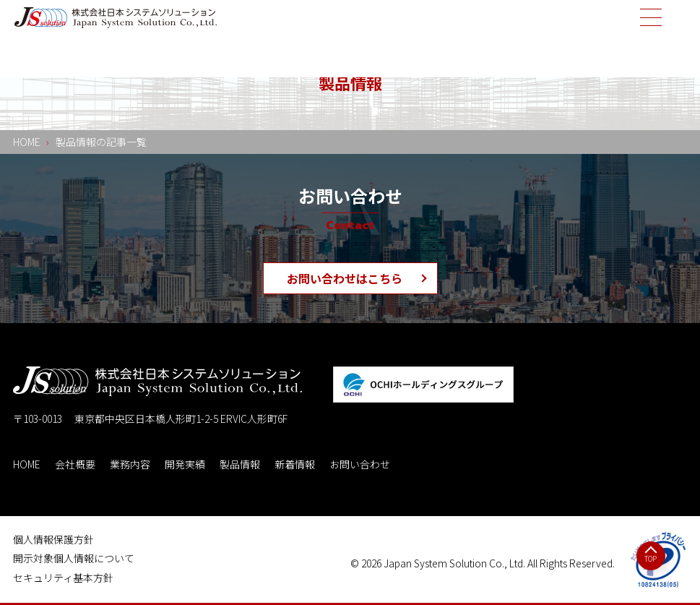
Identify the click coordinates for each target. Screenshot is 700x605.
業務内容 (130, 464)
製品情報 (240, 464)
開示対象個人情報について (74, 558)
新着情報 (295, 464)
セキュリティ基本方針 (63, 578)
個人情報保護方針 (53, 539)
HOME (27, 464)
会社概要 (75, 464)
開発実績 (185, 464)
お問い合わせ (360, 464)
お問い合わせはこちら (345, 278)
